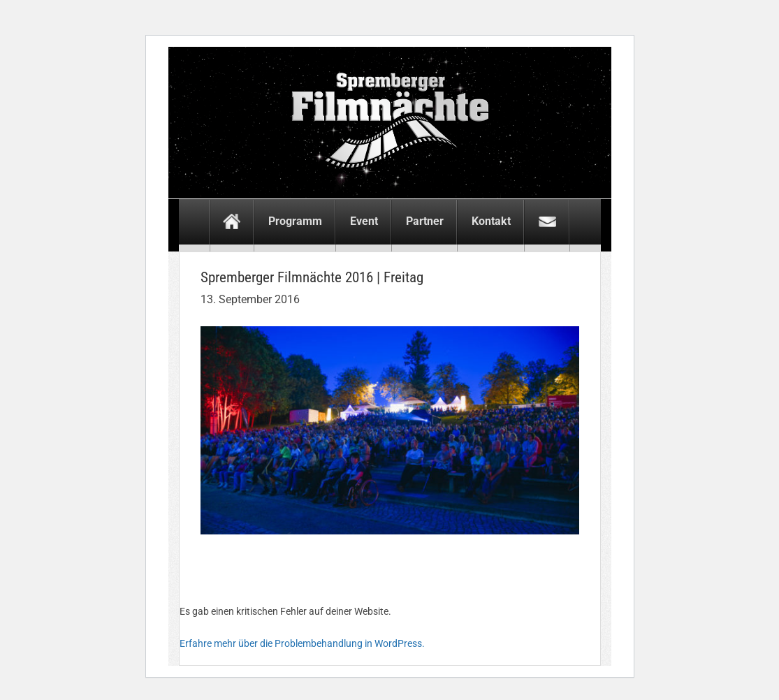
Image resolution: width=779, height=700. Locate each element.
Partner (425, 221)
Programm (295, 221)
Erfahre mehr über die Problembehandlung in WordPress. (302, 643)
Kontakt (491, 221)
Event (364, 221)
